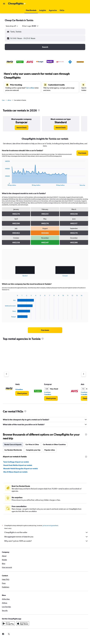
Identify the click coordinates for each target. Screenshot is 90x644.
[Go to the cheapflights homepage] (17, 4)
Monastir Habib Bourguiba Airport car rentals (21, 469)
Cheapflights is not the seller (46, 532)
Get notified (30, 88)
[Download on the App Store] (23, 623)
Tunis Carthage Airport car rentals (16, 462)
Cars (3, 100)
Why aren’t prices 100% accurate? (46, 541)
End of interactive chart (4, 184)
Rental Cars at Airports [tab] (13, 444)
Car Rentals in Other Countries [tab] (54, 444)
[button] (4, 4)
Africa (9, 100)
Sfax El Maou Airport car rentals (15, 472)
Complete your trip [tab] (33, 450)
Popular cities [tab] (50, 450)
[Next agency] (84, 374)
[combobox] (12, 26)
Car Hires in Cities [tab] (32, 444)
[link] (22, 128)
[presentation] (39, 110)
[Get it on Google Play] (8, 623)
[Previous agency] (6, 374)
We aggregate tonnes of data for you (46, 537)
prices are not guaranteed (50, 526)
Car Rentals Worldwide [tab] (13, 450)
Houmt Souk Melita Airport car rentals (18, 465)
